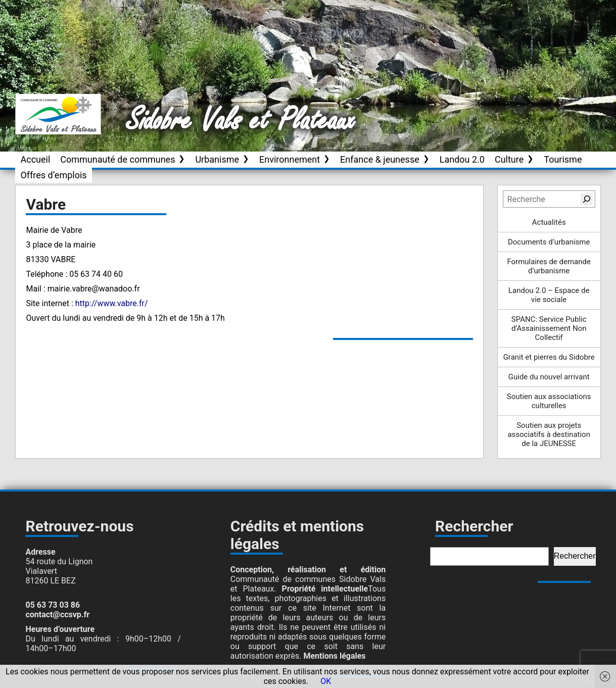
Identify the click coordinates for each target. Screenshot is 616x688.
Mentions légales (334, 656)
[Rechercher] (587, 199)
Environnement (290, 159)
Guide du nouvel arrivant (549, 377)
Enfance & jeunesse (380, 159)
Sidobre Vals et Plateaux (241, 121)
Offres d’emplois (53, 175)
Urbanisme (217, 159)
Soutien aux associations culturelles (549, 401)
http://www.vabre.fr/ (112, 303)
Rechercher (575, 556)
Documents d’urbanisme (549, 242)
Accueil (35, 159)
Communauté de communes (117, 159)
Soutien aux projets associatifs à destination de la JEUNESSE (549, 434)
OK (326, 681)
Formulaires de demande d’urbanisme (549, 266)
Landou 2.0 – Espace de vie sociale (549, 295)
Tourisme (563, 159)
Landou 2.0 (462, 159)
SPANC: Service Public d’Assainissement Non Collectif (549, 328)
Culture (509, 159)
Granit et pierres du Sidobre (549, 357)
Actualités (549, 222)
